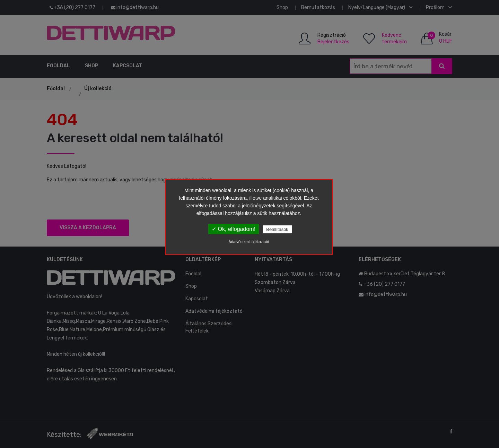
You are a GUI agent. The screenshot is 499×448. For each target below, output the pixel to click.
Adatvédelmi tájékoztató (249, 242)
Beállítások (277, 229)
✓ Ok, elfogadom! (234, 229)
